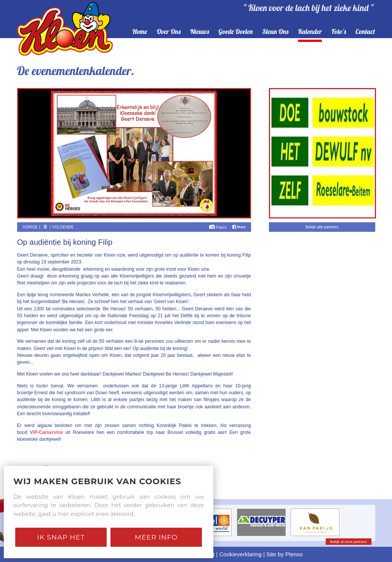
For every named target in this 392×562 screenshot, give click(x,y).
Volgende (63, 227)
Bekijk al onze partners (348, 542)
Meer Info (156, 537)
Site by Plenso (285, 554)
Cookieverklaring (240, 554)
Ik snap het (61, 537)
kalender (310, 32)
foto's (339, 32)
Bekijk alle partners (322, 227)
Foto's (218, 227)
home (140, 32)
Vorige (30, 227)
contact (365, 32)
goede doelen (235, 32)
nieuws (200, 32)
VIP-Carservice (46, 432)
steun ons (276, 32)
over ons (169, 32)
